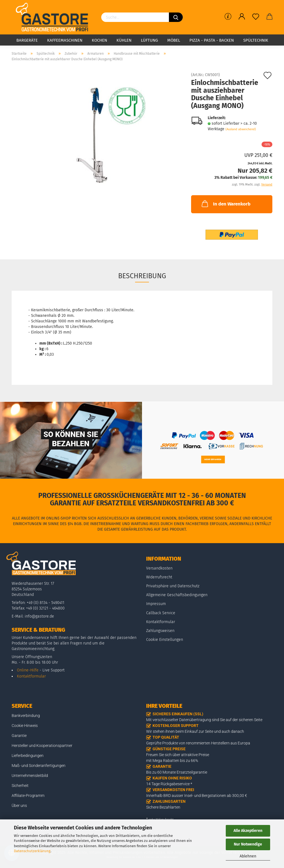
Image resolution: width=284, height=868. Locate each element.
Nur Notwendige (248, 844)
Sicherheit (20, 786)
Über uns (19, 806)
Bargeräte (27, 40)
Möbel (174, 40)
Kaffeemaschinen (65, 40)
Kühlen (124, 40)
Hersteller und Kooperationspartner (42, 746)
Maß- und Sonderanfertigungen (39, 766)
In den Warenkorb (225, 204)
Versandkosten (159, 568)
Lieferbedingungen (28, 756)
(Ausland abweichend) (241, 129)
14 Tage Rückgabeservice (168, 784)
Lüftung (149, 40)
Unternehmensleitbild (30, 776)
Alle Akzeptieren (248, 831)
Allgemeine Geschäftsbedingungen (177, 595)
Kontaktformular (31, 676)
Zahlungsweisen (160, 631)
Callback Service (161, 613)
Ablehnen (248, 856)
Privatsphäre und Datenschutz (173, 586)
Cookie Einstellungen (165, 640)
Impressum (156, 604)
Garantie (19, 736)
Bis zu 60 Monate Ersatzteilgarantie (177, 772)
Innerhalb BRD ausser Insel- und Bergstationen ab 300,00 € (197, 796)
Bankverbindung (26, 716)
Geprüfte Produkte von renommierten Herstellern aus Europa (198, 743)
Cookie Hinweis (25, 726)
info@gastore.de (39, 616)
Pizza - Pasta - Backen (212, 40)
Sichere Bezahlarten (163, 807)
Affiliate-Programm (28, 796)
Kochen (99, 40)
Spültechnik (256, 40)
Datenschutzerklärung (32, 851)
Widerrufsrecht (159, 577)
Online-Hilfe (28, 670)
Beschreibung (142, 276)
